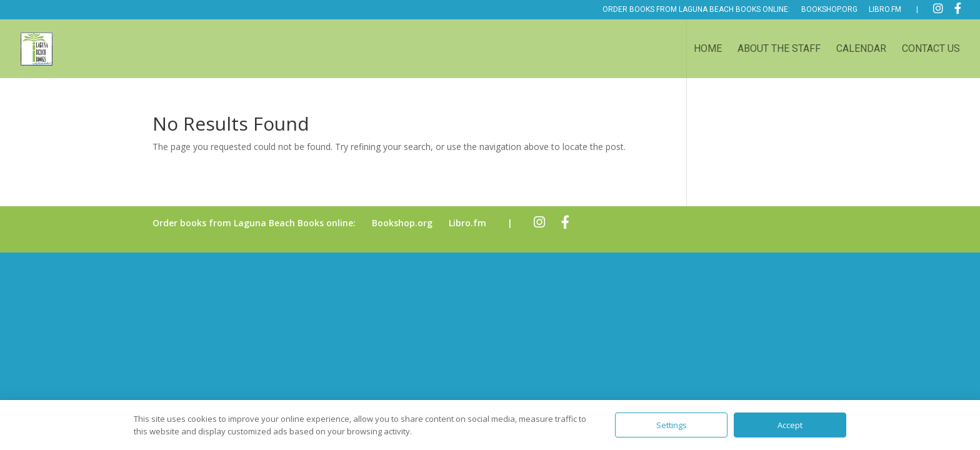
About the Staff (779, 49)
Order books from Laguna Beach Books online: (696, 10)
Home (708, 49)
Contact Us (931, 49)
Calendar (861, 49)
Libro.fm (885, 10)
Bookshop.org (829, 10)
